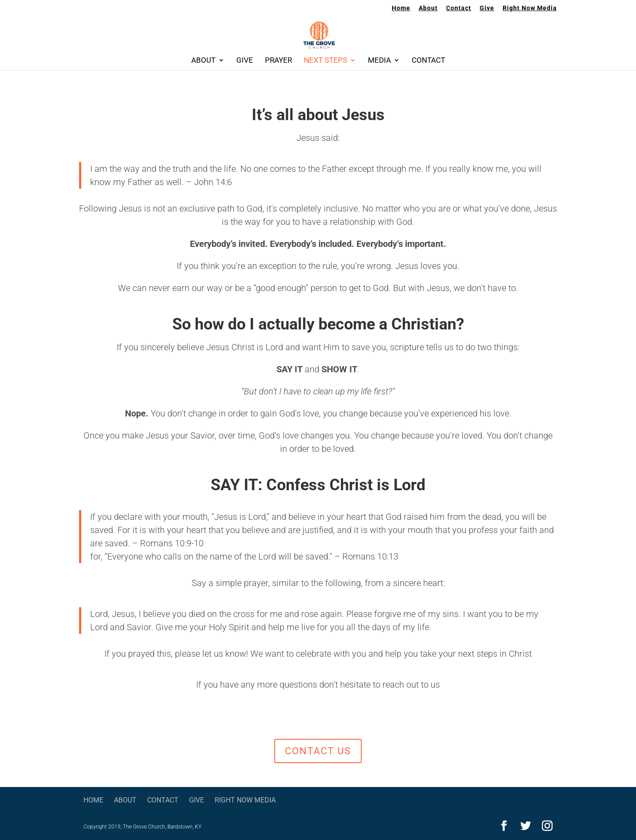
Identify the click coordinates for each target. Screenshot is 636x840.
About (428, 8)
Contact (459, 8)
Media (379, 61)
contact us (318, 751)
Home (401, 8)
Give (487, 8)
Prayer (278, 61)
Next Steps (326, 61)
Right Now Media (530, 8)
